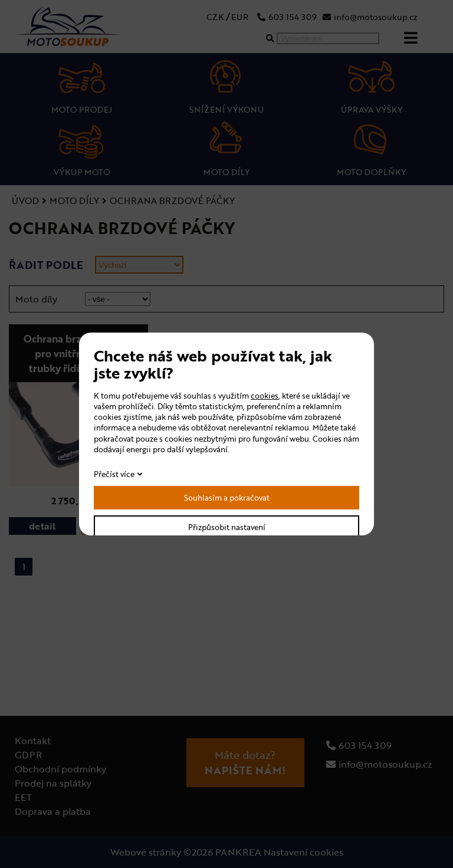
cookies (265, 396)
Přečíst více (114, 474)
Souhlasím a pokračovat (227, 498)
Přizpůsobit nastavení (227, 527)
